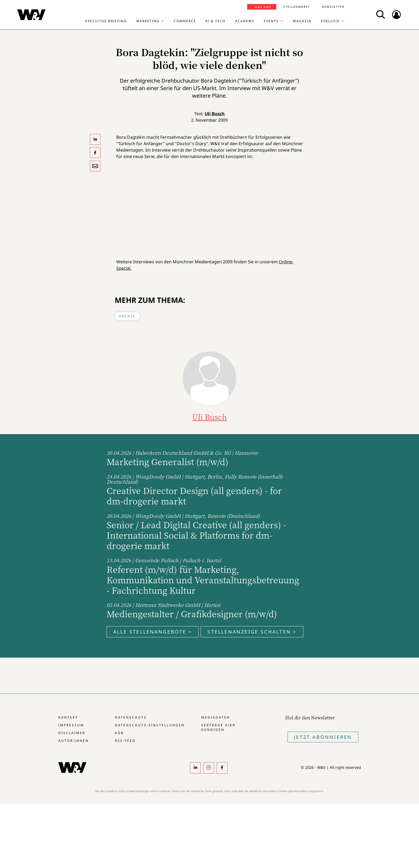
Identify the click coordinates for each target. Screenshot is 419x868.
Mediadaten (216, 717)
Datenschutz (131, 717)
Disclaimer (72, 733)
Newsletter (333, 7)
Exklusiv (330, 21)
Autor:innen (73, 741)
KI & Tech (216, 21)
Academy (245, 21)
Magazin (302, 21)
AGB (119, 733)
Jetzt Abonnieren (323, 737)
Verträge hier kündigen (218, 727)
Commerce (185, 21)
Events (271, 21)
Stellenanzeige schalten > (252, 632)
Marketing (148, 21)
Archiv (127, 316)
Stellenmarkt (297, 7)
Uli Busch (215, 114)
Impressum (71, 725)
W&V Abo (263, 7)
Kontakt (68, 717)
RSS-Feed (125, 741)
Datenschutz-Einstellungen (150, 725)
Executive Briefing (106, 21)
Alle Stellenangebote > (153, 632)
